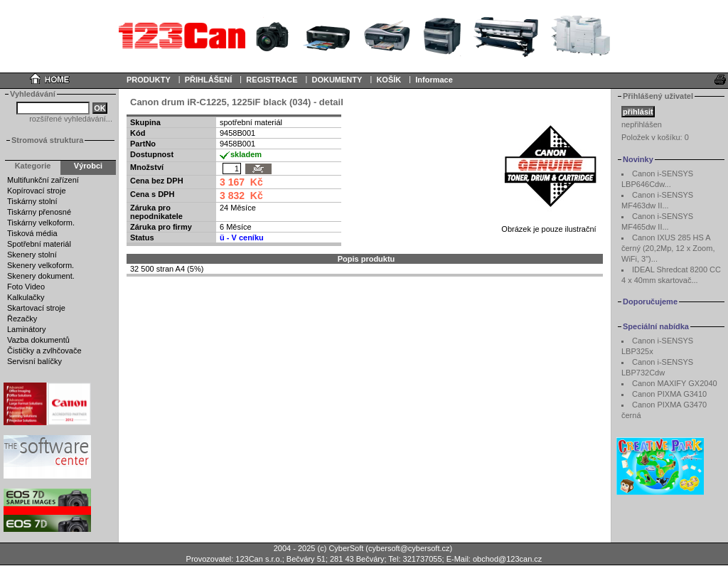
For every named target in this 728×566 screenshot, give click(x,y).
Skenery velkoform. (41, 265)
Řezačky (22, 319)
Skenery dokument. (41, 276)
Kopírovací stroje (37, 191)
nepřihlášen (642, 124)
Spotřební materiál (39, 244)
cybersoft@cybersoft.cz (409, 548)
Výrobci (88, 166)
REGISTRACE (272, 80)
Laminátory (26, 329)
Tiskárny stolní (32, 201)
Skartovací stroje (36, 308)
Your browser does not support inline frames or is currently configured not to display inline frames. (364, 36)
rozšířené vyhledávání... (71, 119)
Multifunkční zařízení (43, 180)
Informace (434, 80)
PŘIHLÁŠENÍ (209, 80)
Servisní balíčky (34, 361)
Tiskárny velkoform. (41, 223)
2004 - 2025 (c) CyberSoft (319, 548)
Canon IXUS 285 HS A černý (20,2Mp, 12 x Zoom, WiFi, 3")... (668, 248)
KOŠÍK (389, 80)
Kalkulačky (26, 297)
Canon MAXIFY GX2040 (675, 383)
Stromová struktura (47, 140)
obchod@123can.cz (507, 559)
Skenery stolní (32, 255)
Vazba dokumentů (38, 340)
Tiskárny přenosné (39, 212)
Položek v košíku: (655, 137)
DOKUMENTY (337, 80)
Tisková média (32, 233)
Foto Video (26, 287)
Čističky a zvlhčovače (44, 351)
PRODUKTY (149, 80)
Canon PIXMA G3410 (669, 394)
